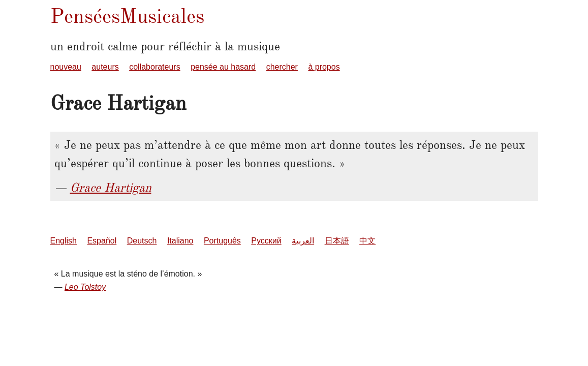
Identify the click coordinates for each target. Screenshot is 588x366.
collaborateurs (155, 67)
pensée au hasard (223, 67)
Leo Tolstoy (85, 287)
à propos (324, 67)
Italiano (180, 241)
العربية (303, 241)
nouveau (66, 67)
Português (222, 241)
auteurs (105, 67)
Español (102, 241)
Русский (266, 241)
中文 (367, 241)
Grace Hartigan (111, 188)
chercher (282, 67)
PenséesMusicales (127, 16)
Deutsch (142, 241)
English (64, 241)
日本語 (337, 241)
